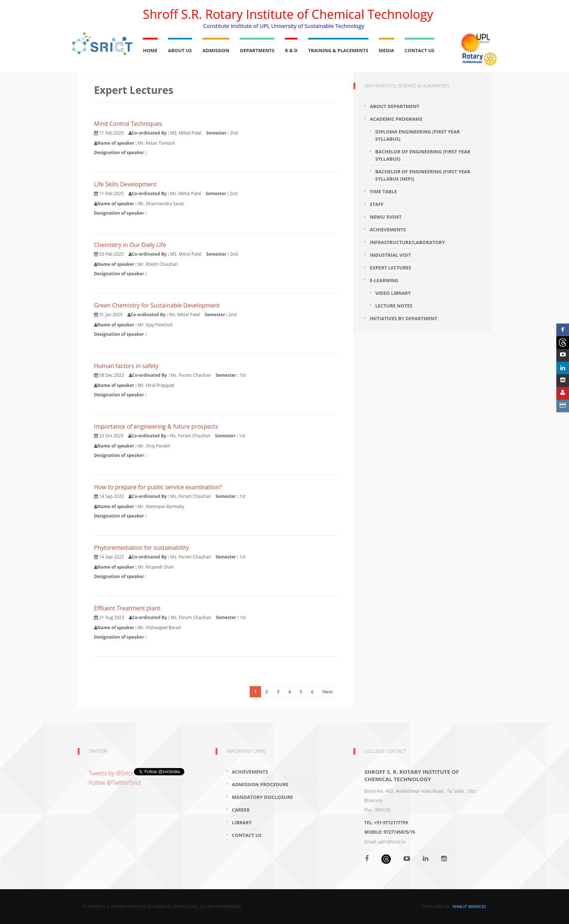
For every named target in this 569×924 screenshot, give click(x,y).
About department (395, 106)
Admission (216, 50)
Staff (377, 204)
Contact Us (419, 50)
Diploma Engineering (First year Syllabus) (417, 135)
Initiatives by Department (404, 318)
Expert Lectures (390, 268)
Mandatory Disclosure (262, 797)
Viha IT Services (469, 906)
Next (328, 692)
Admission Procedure (260, 784)
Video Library (393, 293)
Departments (257, 50)
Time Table (383, 191)
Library (242, 822)
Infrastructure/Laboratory (407, 242)
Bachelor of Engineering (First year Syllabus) (423, 155)
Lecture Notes (394, 306)
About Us (180, 50)
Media (386, 50)
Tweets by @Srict (111, 773)
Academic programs (396, 119)
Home (150, 50)
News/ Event (386, 217)
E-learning (384, 280)
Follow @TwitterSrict (115, 783)
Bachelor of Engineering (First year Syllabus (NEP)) (423, 175)
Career (241, 810)
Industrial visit (390, 255)
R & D (291, 50)
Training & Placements (338, 50)
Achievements (388, 230)
